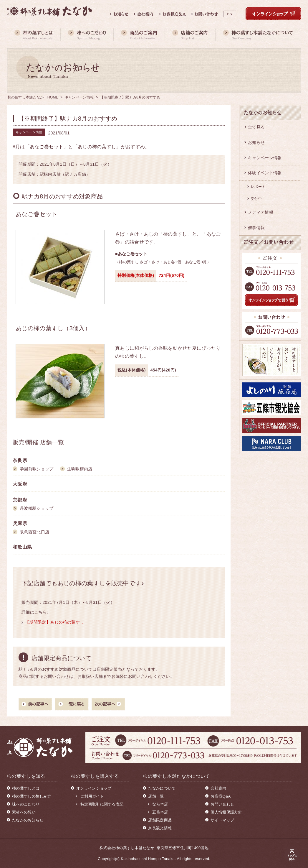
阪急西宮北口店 (34, 532)
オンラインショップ (94, 788)
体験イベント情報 (265, 173)
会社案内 (218, 788)
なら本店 (160, 804)
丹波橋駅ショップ (37, 508)
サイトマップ (222, 820)
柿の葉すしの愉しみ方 (32, 796)
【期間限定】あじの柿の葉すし (54, 622)
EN (230, 14)
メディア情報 (261, 212)
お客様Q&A (221, 796)
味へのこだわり (26, 804)
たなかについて (162, 788)
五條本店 (160, 812)
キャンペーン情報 (79, 97)
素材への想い (24, 812)
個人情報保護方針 (226, 812)
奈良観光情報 (160, 828)
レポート (258, 187)
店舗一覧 (156, 796)
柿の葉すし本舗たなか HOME (33, 97)
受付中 (256, 199)
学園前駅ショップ (37, 469)
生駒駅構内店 (80, 469)
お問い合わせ (222, 804)
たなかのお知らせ (28, 820)
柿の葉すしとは (26, 788)
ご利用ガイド (92, 796)
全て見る (256, 127)
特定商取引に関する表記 (102, 804)
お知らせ (256, 142)
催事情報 (256, 228)
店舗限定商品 (160, 820)
